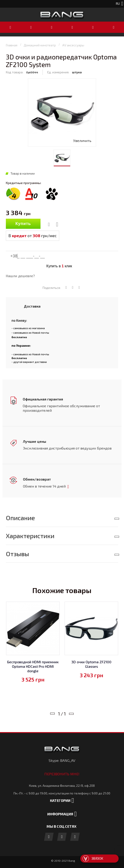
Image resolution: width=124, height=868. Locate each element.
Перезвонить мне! (62, 773)
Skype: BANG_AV (62, 759)
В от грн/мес (33, 236)
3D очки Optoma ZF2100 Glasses (91, 663)
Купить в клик (59, 266)
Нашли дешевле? (20, 276)
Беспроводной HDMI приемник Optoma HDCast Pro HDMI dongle (33, 665)
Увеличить (82, 141)
